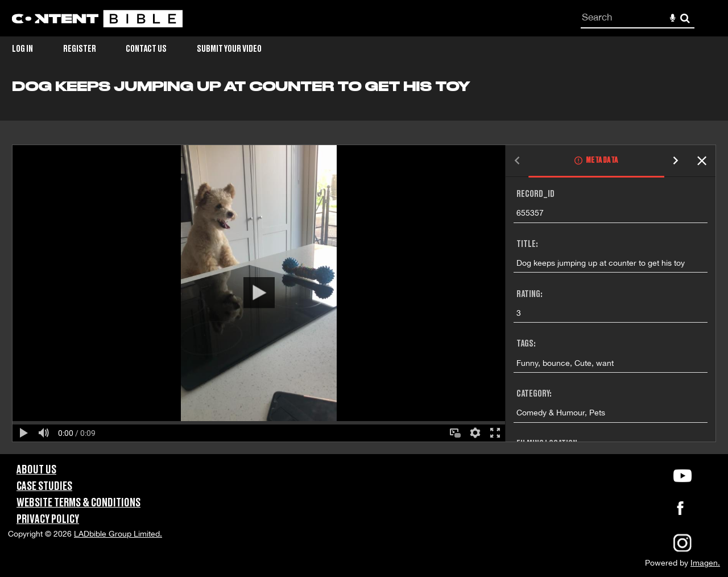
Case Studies (44, 487)
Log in (22, 49)
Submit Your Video (229, 49)
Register (80, 49)
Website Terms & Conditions (78, 503)
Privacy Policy (48, 520)
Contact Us (146, 49)
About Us (36, 470)
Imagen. (705, 563)
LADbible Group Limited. (118, 534)
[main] (364, 267)
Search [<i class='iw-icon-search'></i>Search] (685, 18)
